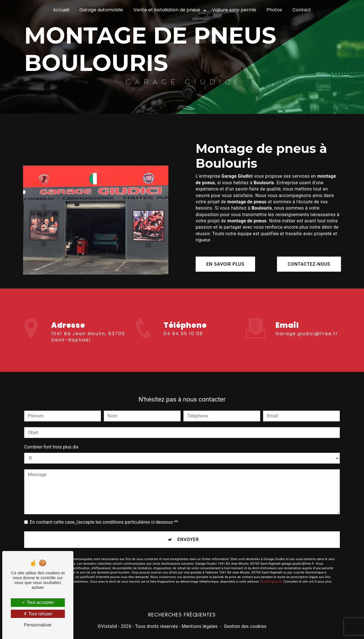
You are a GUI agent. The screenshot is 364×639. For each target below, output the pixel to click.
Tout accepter (38, 602)
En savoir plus (226, 264)
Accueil (61, 10)
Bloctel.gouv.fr (271, 575)
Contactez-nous (308, 264)
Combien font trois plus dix (51, 440)
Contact (302, 10)
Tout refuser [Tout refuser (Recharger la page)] (38, 614)
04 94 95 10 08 (183, 340)
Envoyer (188, 533)
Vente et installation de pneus (167, 10)
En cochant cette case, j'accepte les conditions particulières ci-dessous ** (104, 516)
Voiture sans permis (234, 10)
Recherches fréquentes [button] (182, 615)
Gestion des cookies (245, 627)
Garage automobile (101, 10)
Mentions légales (200, 627)
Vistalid (109, 627)
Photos (274, 10)
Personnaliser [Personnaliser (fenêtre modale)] (38, 625)
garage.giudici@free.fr (307, 327)
